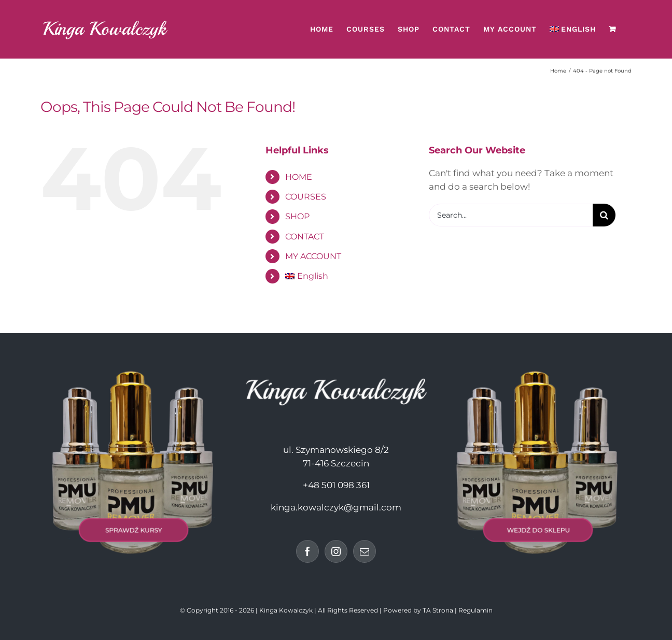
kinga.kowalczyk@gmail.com (336, 507)
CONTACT (305, 237)
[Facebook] (307, 551)
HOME (299, 177)
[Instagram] (336, 551)
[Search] (604, 215)
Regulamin (475, 610)
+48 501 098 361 (336, 485)
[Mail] (365, 551)
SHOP (297, 216)
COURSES (306, 197)
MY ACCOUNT (313, 256)
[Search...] (511, 215)
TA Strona (438, 610)
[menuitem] (573, 29)
